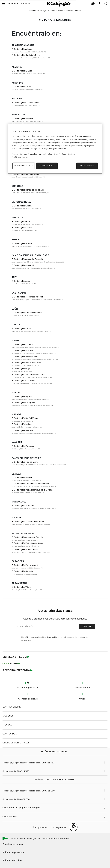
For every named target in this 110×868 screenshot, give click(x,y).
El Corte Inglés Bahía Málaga (25, 418)
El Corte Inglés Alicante (22, 49)
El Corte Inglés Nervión (22, 478)
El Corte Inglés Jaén (21, 281)
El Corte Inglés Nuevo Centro (25, 549)
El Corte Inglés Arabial (22, 227)
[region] (55, 149)
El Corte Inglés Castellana (23, 381)
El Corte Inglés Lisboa (22, 328)
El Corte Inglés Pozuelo (22, 350)
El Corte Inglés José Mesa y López (27, 297)
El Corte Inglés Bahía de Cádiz (25, 174)
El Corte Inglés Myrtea (22, 396)
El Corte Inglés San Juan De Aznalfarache (31, 484)
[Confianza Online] (74, 827)
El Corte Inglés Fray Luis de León (27, 313)
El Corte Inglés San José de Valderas (28, 375)
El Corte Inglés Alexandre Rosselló (27, 259)
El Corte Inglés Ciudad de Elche (26, 55)
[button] (4, 4)
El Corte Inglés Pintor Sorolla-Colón (28, 543)
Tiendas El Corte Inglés (19, 4)
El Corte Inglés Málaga (22, 424)
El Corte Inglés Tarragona (23, 506)
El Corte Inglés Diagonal (23, 118)
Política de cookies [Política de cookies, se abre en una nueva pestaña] (20, 157)
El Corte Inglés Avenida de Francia (27, 537)
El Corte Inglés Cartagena (23, 402)
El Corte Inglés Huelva (22, 243)
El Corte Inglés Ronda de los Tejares (28, 190)
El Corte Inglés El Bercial (23, 344)
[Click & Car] (11, 663)
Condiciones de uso (13, 844)
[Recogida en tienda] (18, 670)
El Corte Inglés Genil (21, 221)
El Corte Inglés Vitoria (21, 587)
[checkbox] (17, 638)
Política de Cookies (12, 860)
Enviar (87, 626)
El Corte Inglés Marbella (22, 430)
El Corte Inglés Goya (21, 368)
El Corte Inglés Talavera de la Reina (28, 521)
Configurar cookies (24, 166)
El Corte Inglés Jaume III (23, 265)
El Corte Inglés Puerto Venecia (25, 565)
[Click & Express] (17, 657)
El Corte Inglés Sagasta (22, 571)
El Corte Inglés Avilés (21, 87)
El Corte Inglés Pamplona (23, 446)
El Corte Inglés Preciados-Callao (26, 362)
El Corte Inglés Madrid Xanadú (25, 356)
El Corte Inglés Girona (22, 206)
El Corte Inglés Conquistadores (26, 102)
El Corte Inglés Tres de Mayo (25, 462)
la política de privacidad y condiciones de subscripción (61, 637)
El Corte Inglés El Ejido (22, 71)
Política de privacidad (14, 852)
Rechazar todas (47, 166)
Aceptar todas (87, 166)
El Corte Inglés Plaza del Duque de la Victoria (32, 490)
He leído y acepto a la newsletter (54, 639)
